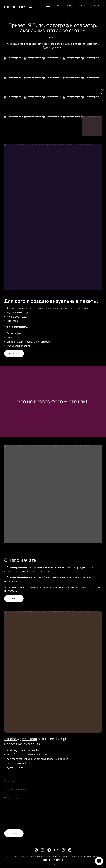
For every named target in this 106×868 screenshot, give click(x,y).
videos (70, 5)
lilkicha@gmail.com (21, 741)
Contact (95, 5)
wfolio (56, 867)
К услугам (14, 356)
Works (59, 5)
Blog (97, 9)
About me (82, 5)
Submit (14, 836)
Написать (14, 601)
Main (48, 5)
